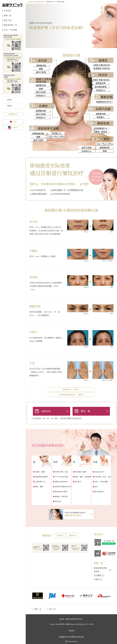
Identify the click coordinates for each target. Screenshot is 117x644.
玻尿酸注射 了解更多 (71, 389)
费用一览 (8, 16)
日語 (15, 121)
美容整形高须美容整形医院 (36, 2)
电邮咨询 (9, 106)
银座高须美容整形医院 (100, 570)
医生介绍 (8, 20)
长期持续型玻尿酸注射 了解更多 (71, 395)
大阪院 (97, 579)
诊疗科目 (8, 11)
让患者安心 (13, 114)
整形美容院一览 (10, 25)
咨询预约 (9, 100)
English (15, 127)
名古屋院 (97, 575)
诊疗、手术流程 (10, 30)
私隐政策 (71, 631)
